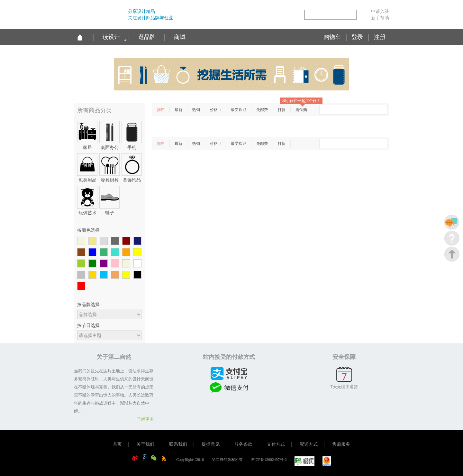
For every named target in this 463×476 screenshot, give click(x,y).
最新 (178, 110)
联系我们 (178, 444)
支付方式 (276, 444)
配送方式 (309, 444)
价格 (214, 110)
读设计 (111, 37)
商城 (180, 37)
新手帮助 (380, 18)
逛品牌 (147, 37)
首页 (117, 444)
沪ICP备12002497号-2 (269, 460)
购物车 (332, 37)
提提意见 (211, 444)
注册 (380, 37)
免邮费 (262, 110)
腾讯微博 (268, 15)
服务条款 (243, 444)
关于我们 (145, 444)
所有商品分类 (95, 110)
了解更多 (145, 419)
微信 (281, 15)
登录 (357, 37)
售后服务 (341, 444)
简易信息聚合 (295, 15)
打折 (282, 110)
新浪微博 (254, 15)
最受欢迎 (239, 110)
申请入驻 (380, 11)
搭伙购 (301, 110)
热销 (196, 110)
